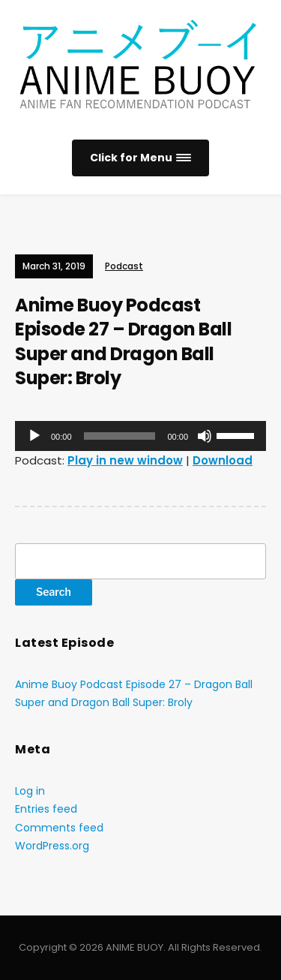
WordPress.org (52, 846)
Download (223, 460)
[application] (140, 436)
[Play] (34, 436)
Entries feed (46, 809)
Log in (30, 791)
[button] (140, 158)
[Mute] (205, 436)
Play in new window (125, 460)
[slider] (120, 436)
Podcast (124, 266)
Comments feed (59, 828)
